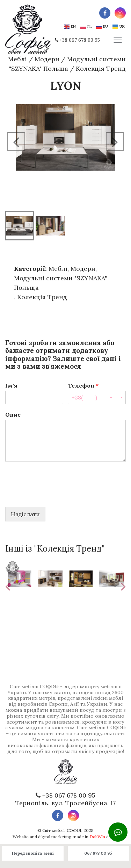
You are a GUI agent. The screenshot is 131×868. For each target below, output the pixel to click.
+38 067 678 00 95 (80, 40)
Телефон (83, 385)
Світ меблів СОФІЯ (62, 830)
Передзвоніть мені (33, 853)
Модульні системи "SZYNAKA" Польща (60, 283)
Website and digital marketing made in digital (65, 837)
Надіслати (25, 514)
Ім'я (11, 385)
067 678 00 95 (98, 853)
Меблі (17, 59)
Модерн (47, 59)
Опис (13, 415)
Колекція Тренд (101, 69)
